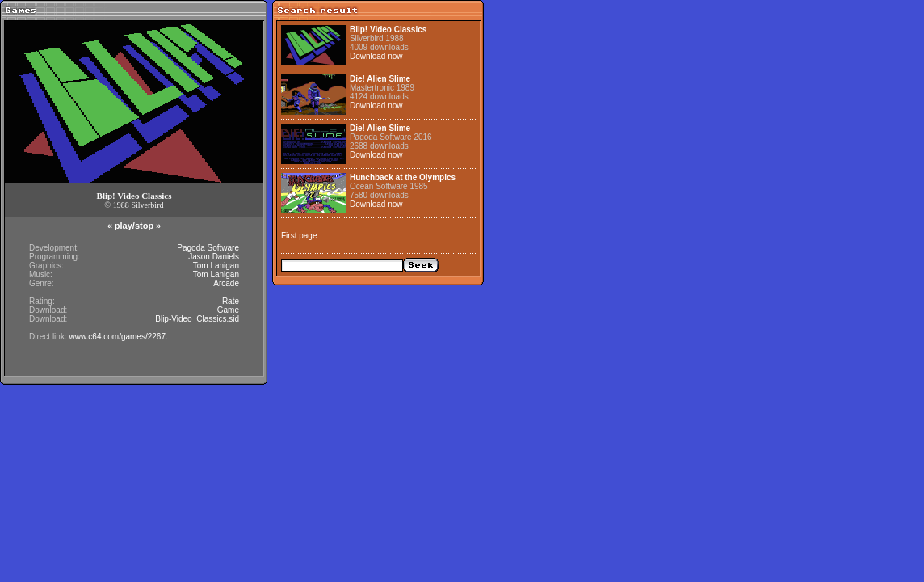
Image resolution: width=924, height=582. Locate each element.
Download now (376, 56)
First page (299, 236)
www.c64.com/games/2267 (117, 337)
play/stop (134, 226)
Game (228, 310)
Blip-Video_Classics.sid (197, 319)
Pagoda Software (208, 248)
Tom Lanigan (216, 266)
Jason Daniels (214, 257)
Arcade (226, 283)
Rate (231, 301)
